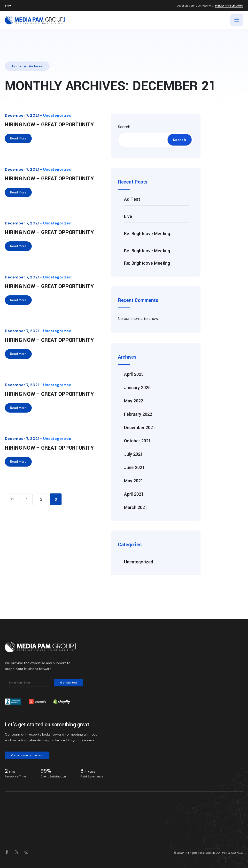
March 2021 (136, 507)
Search (124, 127)
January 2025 (137, 388)
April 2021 (134, 494)
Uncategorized (57, 115)
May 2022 (134, 401)
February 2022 (138, 414)
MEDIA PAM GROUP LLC (227, 853)
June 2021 (134, 468)
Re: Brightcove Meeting (147, 234)
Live (128, 216)
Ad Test (132, 199)
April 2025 (134, 374)
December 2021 (140, 428)
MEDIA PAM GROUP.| (229, 6)
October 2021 (137, 441)
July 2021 (133, 454)
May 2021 (134, 481)
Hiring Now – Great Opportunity (49, 125)
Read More (18, 138)
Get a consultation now (27, 755)
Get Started (68, 683)
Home (17, 66)
